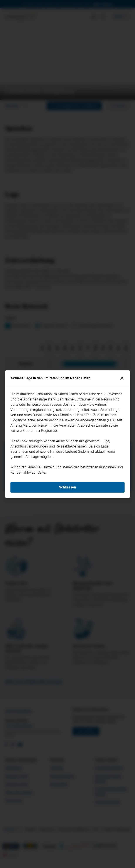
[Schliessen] (122, 378)
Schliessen (67, 487)
